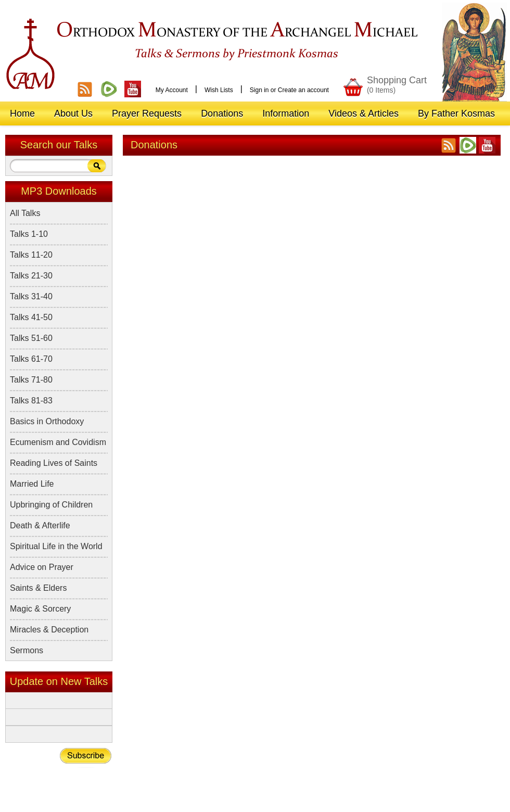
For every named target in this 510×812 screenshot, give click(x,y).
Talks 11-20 (31, 255)
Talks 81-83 (31, 401)
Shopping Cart (397, 85)
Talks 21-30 (31, 276)
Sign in (259, 90)
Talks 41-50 (31, 317)
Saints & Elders (38, 588)
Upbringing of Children (51, 505)
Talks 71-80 (31, 380)
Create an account (303, 90)
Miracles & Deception (49, 630)
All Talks (25, 213)
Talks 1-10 (29, 234)
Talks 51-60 (31, 338)
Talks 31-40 (31, 296)
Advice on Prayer (42, 567)
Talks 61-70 (31, 359)
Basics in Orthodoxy (47, 421)
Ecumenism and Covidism (58, 442)
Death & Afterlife (40, 525)
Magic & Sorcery (40, 609)
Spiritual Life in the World (56, 546)
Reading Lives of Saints (54, 463)
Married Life (32, 484)
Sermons (27, 650)
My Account (172, 90)
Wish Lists (219, 90)
